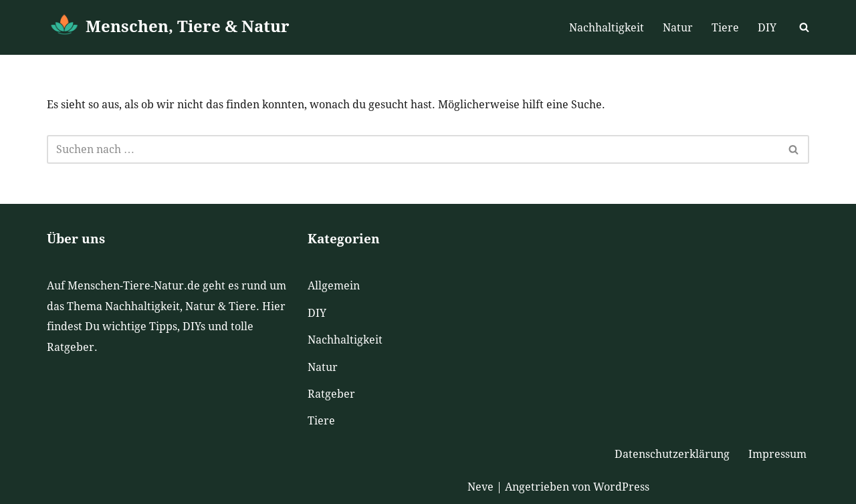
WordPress (621, 487)
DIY (767, 28)
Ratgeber (331, 394)
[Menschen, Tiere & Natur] (168, 27)
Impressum (777, 454)
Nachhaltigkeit (607, 28)
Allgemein (334, 286)
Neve (480, 487)
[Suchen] (804, 27)
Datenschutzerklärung (672, 454)
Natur (678, 28)
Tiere (725, 28)
